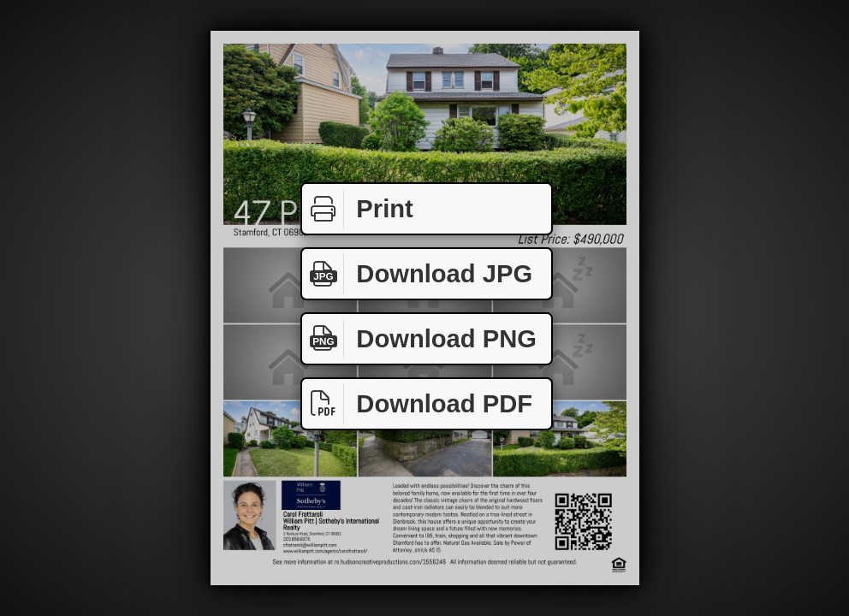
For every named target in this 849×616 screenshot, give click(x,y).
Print (358, 209)
